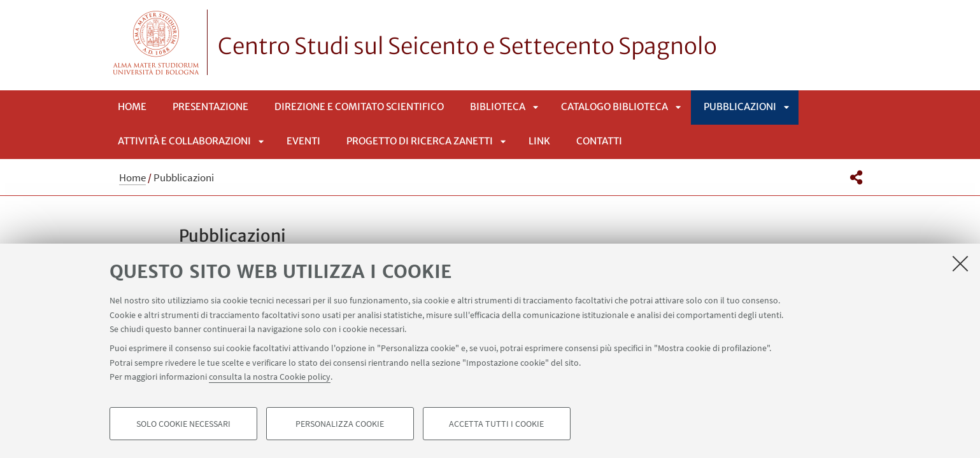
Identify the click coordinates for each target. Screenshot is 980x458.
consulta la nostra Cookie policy (270, 377)
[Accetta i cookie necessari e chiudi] (960, 263)
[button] (856, 177)
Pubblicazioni (740, 107)
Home (132, 107)
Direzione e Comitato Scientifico (359, 107)
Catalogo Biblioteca (614, 107)
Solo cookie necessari (183, 424)
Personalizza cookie (340, 424)
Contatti (599, 141)
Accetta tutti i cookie (496, 424)
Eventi (303, 141)
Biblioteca (498, 107)
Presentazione (210, 107)
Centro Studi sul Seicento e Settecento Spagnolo (467, 46)
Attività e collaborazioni (184, 141)
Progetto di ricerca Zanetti (420, 141)
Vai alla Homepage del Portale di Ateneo (156, 42)
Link (539, 141)
